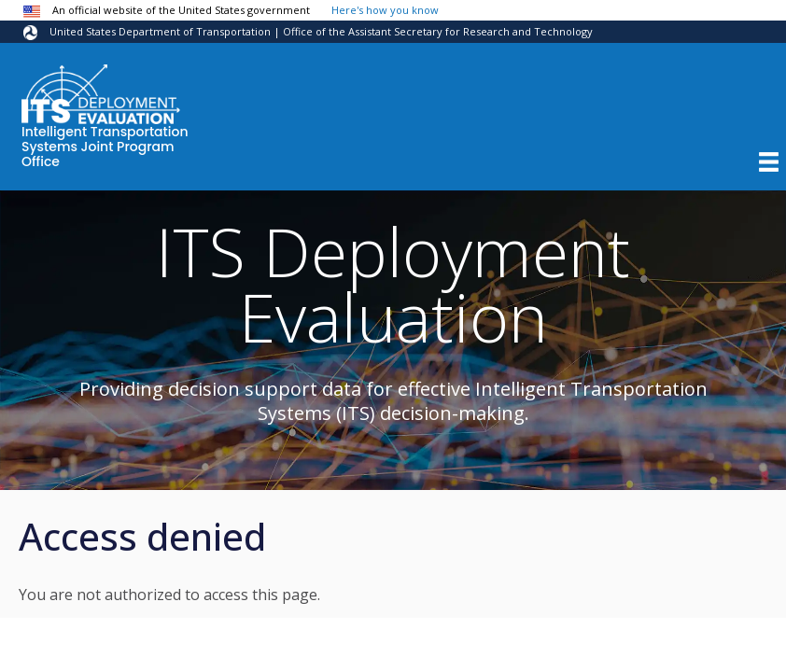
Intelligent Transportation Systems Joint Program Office (105, 147)
